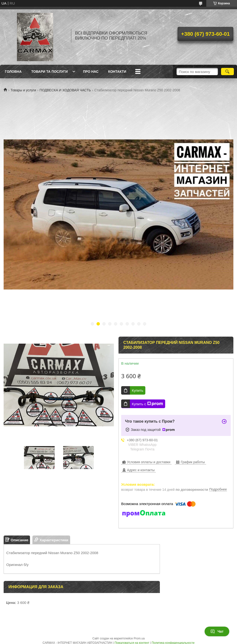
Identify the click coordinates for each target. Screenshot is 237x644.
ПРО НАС (91, 72)
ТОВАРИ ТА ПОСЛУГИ (49, 72)
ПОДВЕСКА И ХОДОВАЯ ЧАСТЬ (65, 90)
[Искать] (227, 72)
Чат (217, 631)
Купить (137, 390)
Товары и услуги (23, 90)
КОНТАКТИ (117, 72)
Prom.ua (139, 638)
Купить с (147, 404)
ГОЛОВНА (13, 72)
